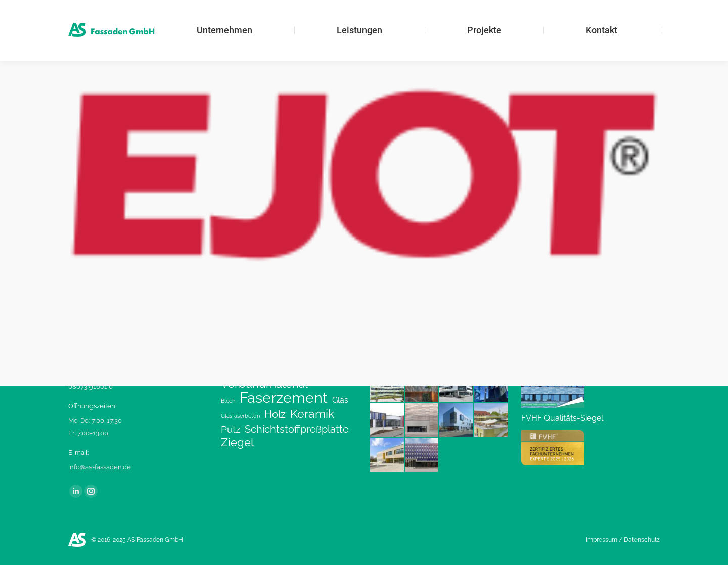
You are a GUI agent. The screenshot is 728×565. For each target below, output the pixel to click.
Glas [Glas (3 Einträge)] (340, 400)
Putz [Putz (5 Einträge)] (231, 429)
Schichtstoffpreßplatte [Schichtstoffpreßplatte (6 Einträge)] (297, 429)
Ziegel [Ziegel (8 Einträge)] (237, 443)
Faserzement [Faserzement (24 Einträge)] (284, 398)
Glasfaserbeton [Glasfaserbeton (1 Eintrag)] (240, 416)
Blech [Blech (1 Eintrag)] (228, 401)
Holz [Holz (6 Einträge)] (275, 414)
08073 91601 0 (90, 386)
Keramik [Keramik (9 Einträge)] (312, 414)
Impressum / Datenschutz (623, 540)
